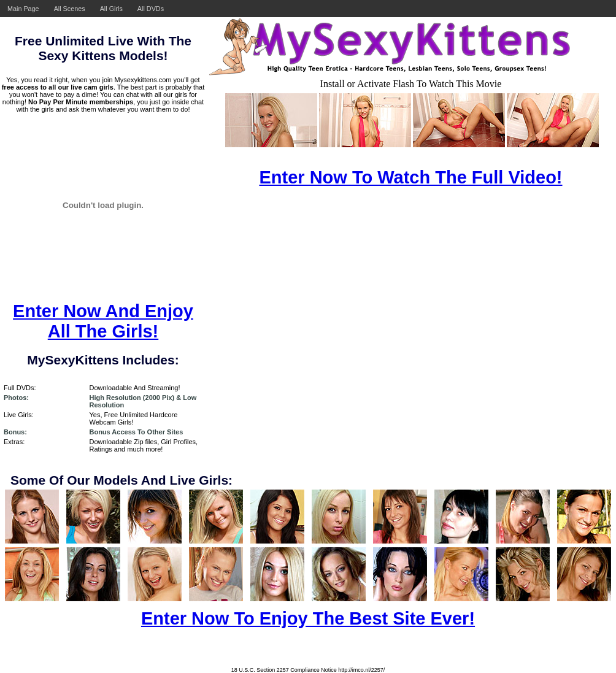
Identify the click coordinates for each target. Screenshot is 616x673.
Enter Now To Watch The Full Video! (410, 177)
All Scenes (70, 9)
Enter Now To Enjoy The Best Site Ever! (308, 618)
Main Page (23, 9)
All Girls (111, 9)
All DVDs (151, 9)
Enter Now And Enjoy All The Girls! (103, 321)
